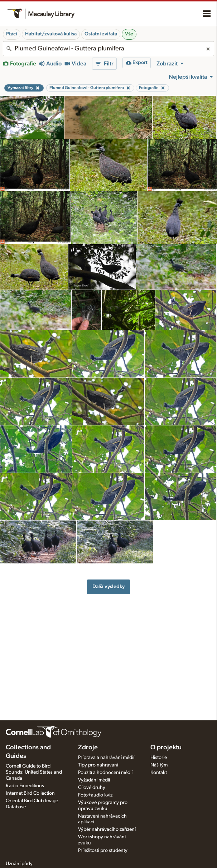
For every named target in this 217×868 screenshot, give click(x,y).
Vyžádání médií (94, 780)
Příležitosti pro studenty (103, 850)
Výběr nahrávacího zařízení (107, 829)
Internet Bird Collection (30, 793)
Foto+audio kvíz (95, 795)
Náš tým (159, 765)
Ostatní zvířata (101, 34)
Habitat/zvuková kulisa (51, 34)
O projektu (166, 748)
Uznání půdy (19, 864)
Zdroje (88, 748)
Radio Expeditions (25, 786)
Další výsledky (108, 586)
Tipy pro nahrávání (98, 765)
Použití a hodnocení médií (105, 773)
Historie (159, 758)
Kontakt (159, 773)
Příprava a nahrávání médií (106, 758)
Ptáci (12, 34)
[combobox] (108, 49)
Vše (129, 34)
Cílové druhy (92, 788)
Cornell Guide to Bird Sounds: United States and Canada (34, 772)
